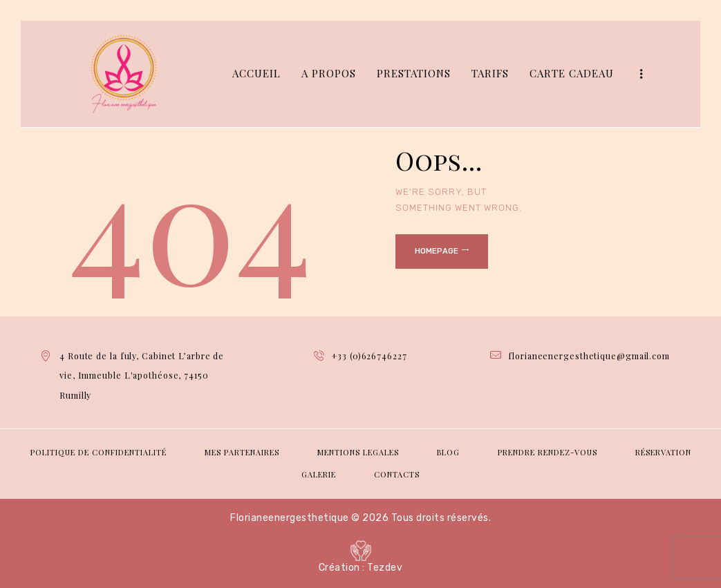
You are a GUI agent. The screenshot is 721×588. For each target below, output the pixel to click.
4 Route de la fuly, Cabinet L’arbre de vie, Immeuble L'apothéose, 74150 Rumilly (146, 375)
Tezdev (385, 568)
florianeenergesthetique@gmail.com (589, 355)
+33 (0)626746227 (369, 355)
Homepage (437, 251)
